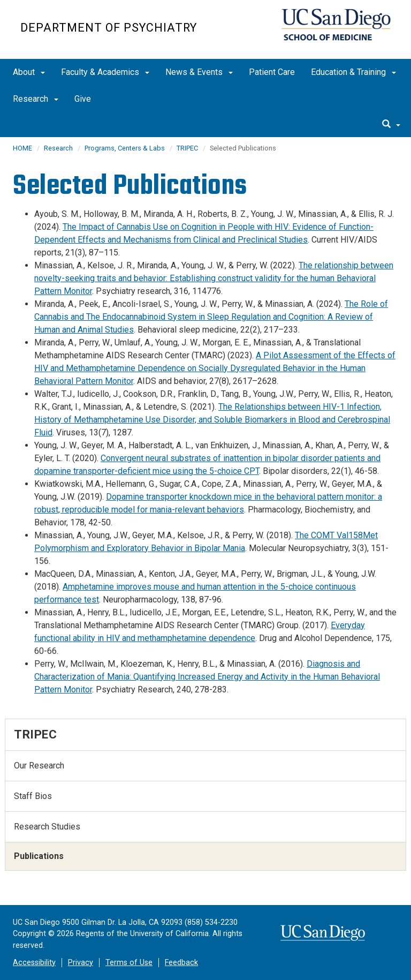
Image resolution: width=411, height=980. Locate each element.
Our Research (39, 766)
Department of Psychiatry (109, 28)
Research (36, 99)
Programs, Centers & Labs (125, 148)
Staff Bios (33, 796)
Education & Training (353, 72)
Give (83, 99)
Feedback (181, 963)
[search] (391, 125)
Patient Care (272, 72)
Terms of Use (129, 963)
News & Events (199, 72)
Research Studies (47, 827)
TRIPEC (187, 148)
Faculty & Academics (105, 72)
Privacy (81, 963)
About (29, 72)
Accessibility (34, 963)
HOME (22, 148)
